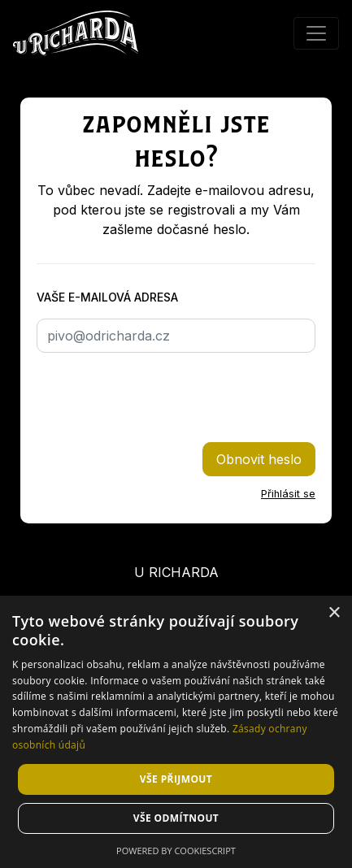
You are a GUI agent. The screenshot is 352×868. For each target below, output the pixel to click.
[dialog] (176, 732)
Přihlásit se (288, 494)
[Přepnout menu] (316, 33)
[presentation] (160, 397)
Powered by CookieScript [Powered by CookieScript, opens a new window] (176, 851)
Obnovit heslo (259, 459)
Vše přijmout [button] (176, 779)
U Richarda (176, 572)
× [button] (334, 613)
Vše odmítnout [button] (176, 818)
